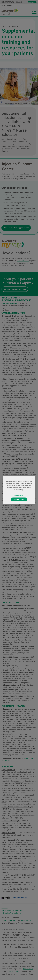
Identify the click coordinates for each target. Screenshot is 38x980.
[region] (19, 490)
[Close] (32, 479)
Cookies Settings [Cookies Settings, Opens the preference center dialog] (19, 495)
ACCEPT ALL (19, 499)
